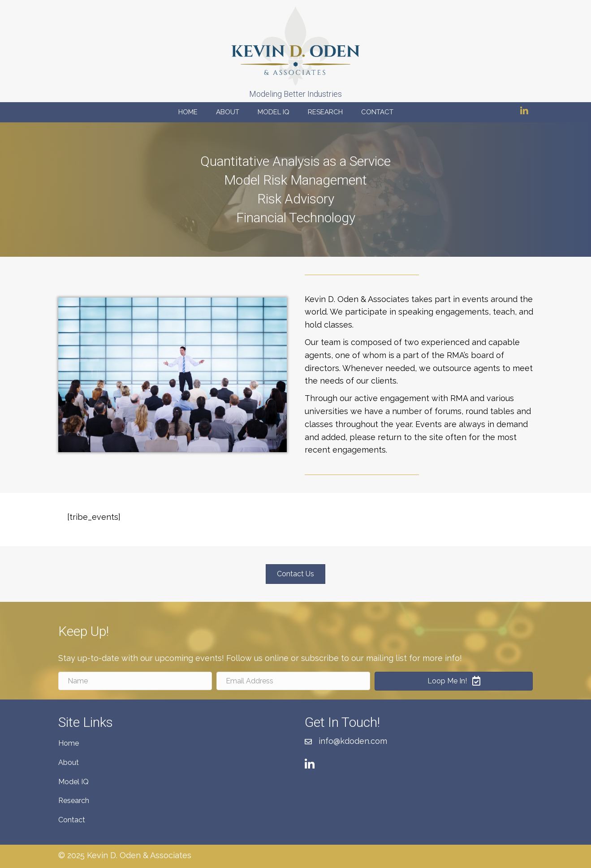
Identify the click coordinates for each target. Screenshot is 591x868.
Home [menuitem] (188, 112)
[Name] (135, 681)
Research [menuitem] (325, 112)
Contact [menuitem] (377, 112)
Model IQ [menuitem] (274, 112)
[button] (454, 681)
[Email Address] (293, 681)
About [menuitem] (228, 112)
